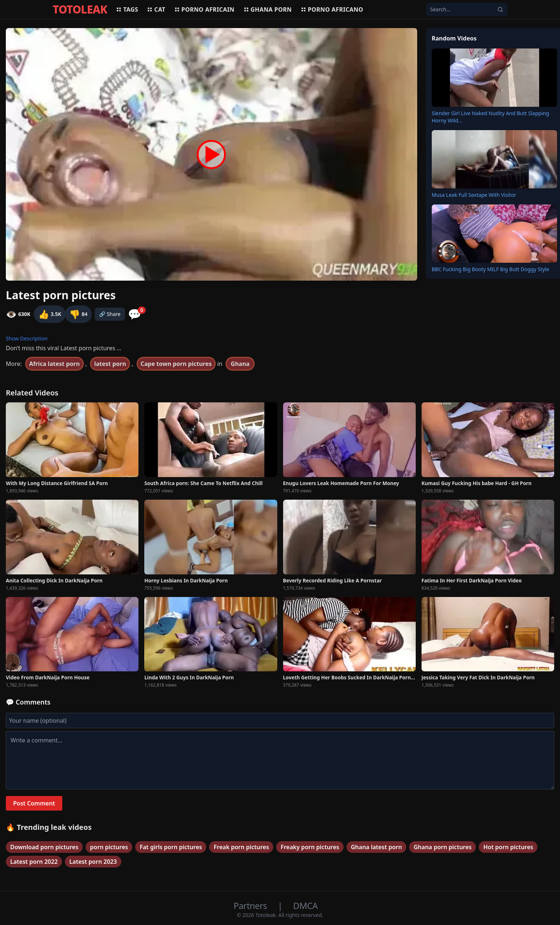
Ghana (240, 364)
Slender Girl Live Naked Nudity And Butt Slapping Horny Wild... (490, 117)
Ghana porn (268, 9)
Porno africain (204, 9)
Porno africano (332, 9)
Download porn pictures (44, 847)
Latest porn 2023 (93, 862)
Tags (127, 9)
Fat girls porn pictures (171, 847)
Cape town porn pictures (176, 364)
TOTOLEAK (80, 9)
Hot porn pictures (508, 847)
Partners (251, 906)
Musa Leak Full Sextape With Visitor (474, 195)
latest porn (110, 364)
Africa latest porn (54, 364)
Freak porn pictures (241, 847)
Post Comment (34, 803)
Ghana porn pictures (442, 847)
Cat (156, 9)
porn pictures (109, 847)
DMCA (306, 906)
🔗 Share (110, 314)
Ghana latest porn (376, 847)
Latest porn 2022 (34, 862)
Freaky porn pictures (310, 847)
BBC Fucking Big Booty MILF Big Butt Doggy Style (490, 269)
